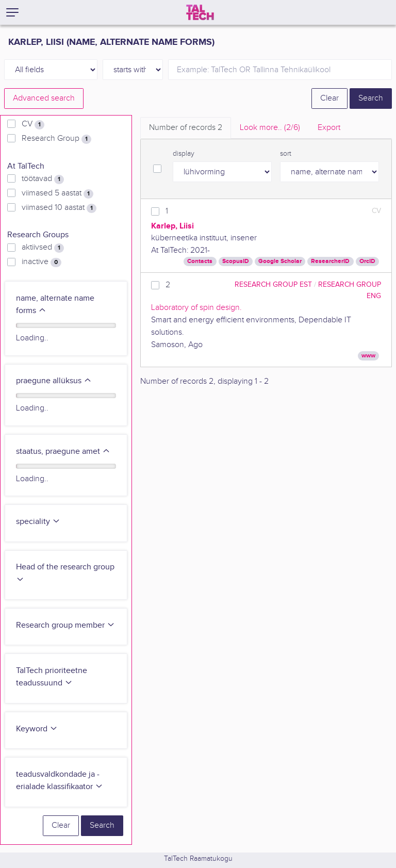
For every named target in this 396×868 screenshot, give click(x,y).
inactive (42, 262)
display (184, 154)
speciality (38, 522)
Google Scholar (280, 261)
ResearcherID (330, 261)
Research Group (56, 139)
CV (33, 124)
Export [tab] (329, 128)
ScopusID (236, 261)
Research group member (65, 625)
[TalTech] (200, 12)
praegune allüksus (54, 381)
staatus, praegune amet (63, 452)
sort (286, 154)
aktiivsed (43, 248)
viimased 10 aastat (59, 208)
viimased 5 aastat (57, 193)
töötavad (43, 179)
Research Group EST (273, 284)
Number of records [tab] (186, 128)
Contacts (200, 261)
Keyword (37, 729)
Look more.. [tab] (270, 128)
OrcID (367, 261)
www (368, 356)
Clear (329, 98)
